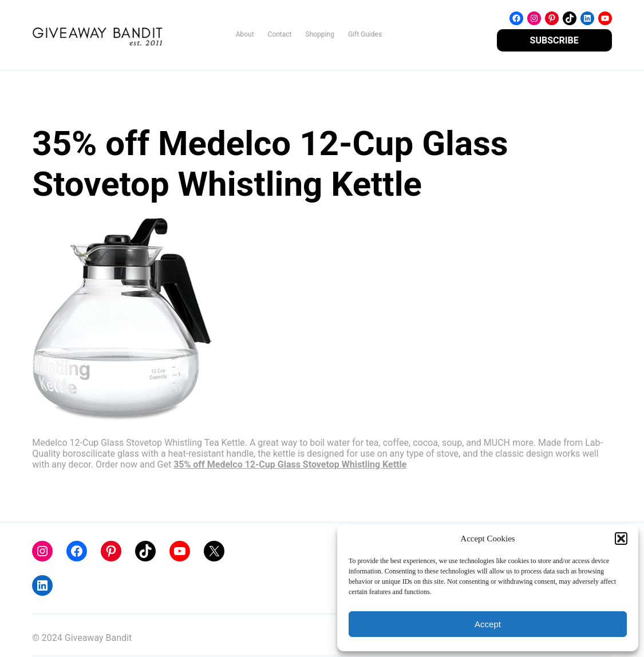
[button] (621, 539)
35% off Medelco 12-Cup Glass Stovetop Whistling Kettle (290, 464)
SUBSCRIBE (554, 40)
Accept (488, 624)
